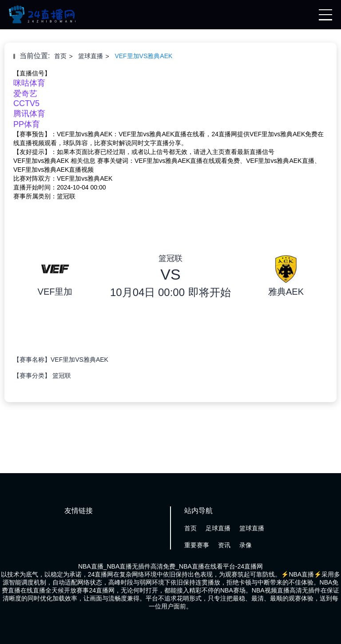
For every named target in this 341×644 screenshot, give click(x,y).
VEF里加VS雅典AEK (143, 56)
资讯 (224, 545)
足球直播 (218, 528)
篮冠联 (62, 375)
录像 (246, 545)
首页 (60, 56)
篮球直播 (91, 56)
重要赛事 (197, 545)
